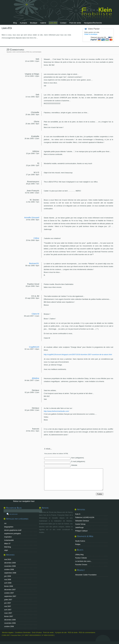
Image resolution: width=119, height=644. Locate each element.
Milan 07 (7, 544)
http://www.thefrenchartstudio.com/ (56, 411)
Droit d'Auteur (37, 632)
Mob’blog (8, 547)
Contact (63, 23)
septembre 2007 (10, 596)
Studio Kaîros (80, 541)
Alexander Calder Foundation (86, 575)
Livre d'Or (53, 23)
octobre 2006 (9, 626)
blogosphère (9, 527)
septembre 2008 (10, 573)
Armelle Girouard (32, 217)
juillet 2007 (8, 600)
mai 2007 (8, 606)
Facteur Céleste (81, 558)
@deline (36, 378)
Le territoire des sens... (84, 561)
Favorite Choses (81, 565)
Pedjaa (78, 544)
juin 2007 (8, 603)
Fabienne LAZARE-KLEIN (85, 517)
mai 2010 (8, 559)
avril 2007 (8, 610)
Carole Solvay (80, 524)
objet (6, 550)
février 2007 (9, 616)
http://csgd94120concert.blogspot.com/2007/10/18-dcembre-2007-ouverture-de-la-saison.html (78, 354)
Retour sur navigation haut (24, 501)
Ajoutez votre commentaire (16, 52)
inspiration (8, 537)
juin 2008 (8, 576)
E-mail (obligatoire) (78, 461)
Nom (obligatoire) (78, 458)
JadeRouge (79, 527)
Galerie (43, 23)
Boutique (34, 23)
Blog (15, 23)
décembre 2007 (10, 590)
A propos (24, 23)
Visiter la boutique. (91, 34)
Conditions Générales (23, 632)
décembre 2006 (10, 620)
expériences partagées (13, 533)
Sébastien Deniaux (82, 521)
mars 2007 (8, 613)
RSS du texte (73, 632)
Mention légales (8, 632)
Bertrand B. (34, 263)
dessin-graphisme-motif (13, 530)
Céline (36, 238)
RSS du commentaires (87, 632)
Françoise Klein (16, 635)
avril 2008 (8, 583)
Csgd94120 (34, 347)
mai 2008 (8, 579)
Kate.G (78, 514)
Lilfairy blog (79, 554)
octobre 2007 (9, 593)
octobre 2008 (9, 569)
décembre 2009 (10, 563)
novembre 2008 (10, 566)
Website (74, 465)
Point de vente (75, 23)
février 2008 (9, 586)
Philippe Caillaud (81, 531)
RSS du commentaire (34, 52)
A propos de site (61, 632)
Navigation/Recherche (93, 23)
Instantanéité (9, 540)
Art (5, 523)
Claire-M (35, 314)
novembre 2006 (10, 623)
